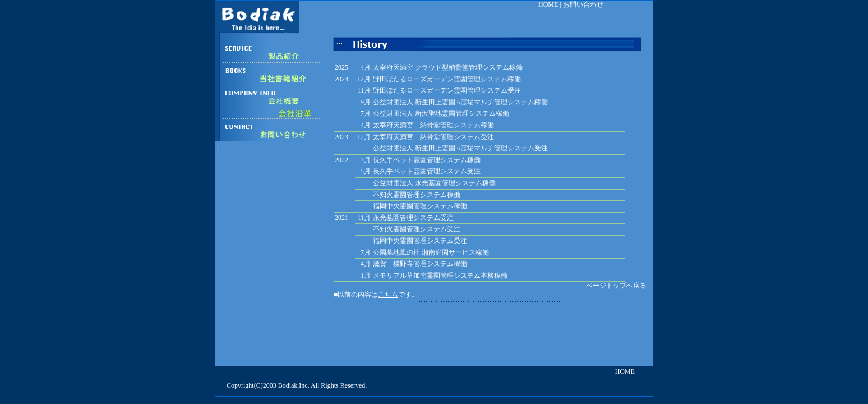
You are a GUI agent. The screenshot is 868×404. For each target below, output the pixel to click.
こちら (388, 295)
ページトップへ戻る (616, 286)
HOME (548, 4)
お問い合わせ (583, 4)
